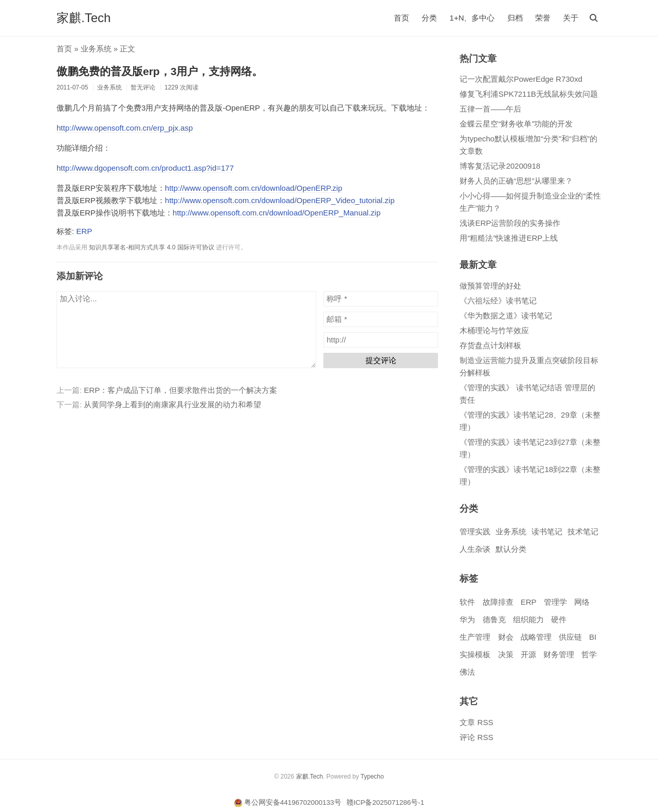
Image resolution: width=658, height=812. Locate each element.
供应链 (570, 637)
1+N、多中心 (472, 18)
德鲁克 (494, 619)
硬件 (559, 619)
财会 (506, 637)
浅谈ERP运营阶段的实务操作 (510, 223)
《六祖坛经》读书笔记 (498, 301)
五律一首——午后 (490, 109)
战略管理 (536, 637)
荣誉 (543, 18)
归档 (515, 18)
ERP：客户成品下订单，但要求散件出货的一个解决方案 (180, 390)
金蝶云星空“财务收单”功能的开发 (516, 124)
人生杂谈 (475, 549)
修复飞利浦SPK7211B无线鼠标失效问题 (528, 94)
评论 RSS (476, 737)
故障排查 (498, 602)
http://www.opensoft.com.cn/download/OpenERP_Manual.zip (277, 213)
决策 (506, 654)
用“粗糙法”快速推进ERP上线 (509, 238)
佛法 (467, 672)
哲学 (589, 654)
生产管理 (475, 637)
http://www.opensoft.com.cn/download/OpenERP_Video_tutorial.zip (280, 200)
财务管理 (559, 654)
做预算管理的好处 (490, 286)
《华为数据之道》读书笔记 (506, 315)
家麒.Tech (84, 18)
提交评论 (381, 360)
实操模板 (475, 654)
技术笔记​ (583, 531)
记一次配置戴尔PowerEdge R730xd (521, 79)
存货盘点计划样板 (490, 345)
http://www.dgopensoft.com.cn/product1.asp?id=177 (145, 168)
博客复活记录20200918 (500, 166)
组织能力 (528, 619)
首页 (401, 18)
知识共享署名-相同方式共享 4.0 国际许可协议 (151, 247)
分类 (429, 18)
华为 (467, 619)
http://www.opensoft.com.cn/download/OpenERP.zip (254, 188)
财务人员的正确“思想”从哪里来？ (516, 181)
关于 (571, 18)
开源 (528, 654)
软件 (467, 602)
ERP (84, 231)
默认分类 (511, 549)
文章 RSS (476, 722)
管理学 (555, 602)
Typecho (372, 777)
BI (593, 637)
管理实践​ (475, 531)
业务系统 (96, 49)
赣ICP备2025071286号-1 (386, 802)
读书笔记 (547, 531)
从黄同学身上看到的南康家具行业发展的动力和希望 (172, 404)
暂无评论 (143, 87)
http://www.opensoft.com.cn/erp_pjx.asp (125, 128)
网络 (582, 602)
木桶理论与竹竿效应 (494, 330)
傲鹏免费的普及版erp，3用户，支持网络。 (160, 71)
